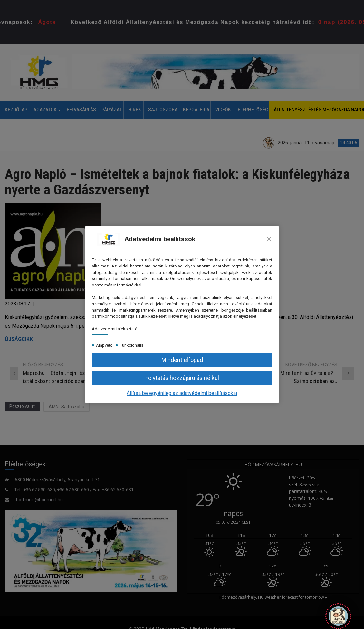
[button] (182, 360)
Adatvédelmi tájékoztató (115, 329)
